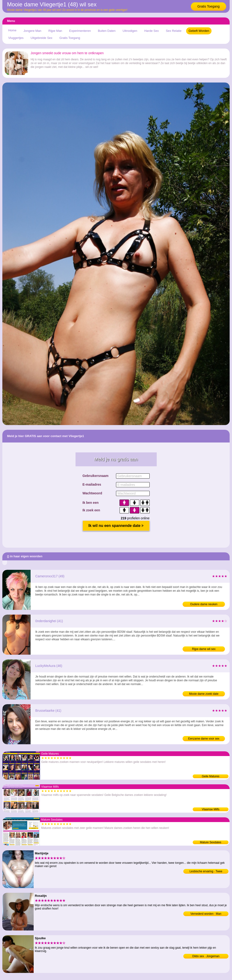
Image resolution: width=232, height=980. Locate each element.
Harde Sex (151, 31)
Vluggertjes (16, 38)
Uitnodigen (130, 31)
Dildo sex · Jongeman (206, 956)
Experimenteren (80, 31)
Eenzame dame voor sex (204, 739)
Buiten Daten (107, 31)
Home (12, 30)
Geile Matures (211, 776)
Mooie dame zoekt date (204, 694)
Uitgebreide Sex (42, 38)
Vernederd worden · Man (206, 914)
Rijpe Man (55, 31)
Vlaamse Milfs (211, 809)
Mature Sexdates (211, 842)
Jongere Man (32, 31)
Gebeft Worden (199, 31)
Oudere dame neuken (204, 604)
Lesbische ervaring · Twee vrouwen (206, 872)
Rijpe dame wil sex (204, 649)
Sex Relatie (174, 31)
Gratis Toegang (209, 6)
